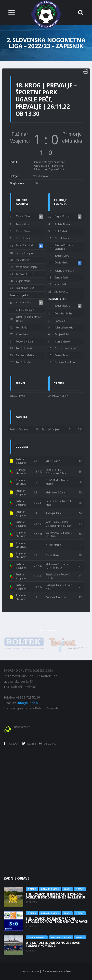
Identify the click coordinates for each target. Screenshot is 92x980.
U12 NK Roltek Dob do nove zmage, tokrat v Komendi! (53, 944)
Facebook (11, 744)
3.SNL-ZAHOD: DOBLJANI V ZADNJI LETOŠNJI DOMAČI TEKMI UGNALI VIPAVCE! (57, 920)
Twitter (29, 744)
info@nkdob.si (28, 703)
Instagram (48, 744)
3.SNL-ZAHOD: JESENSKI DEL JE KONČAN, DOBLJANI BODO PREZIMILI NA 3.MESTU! (55, 896)
